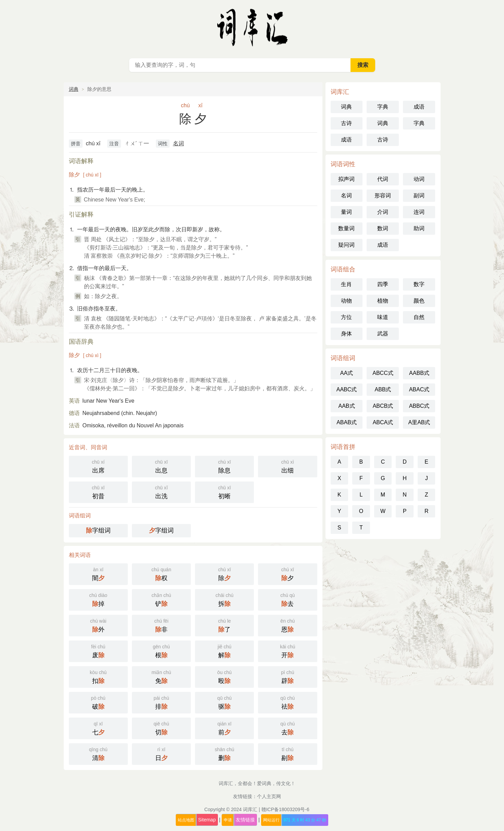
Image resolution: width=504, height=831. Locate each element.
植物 (383, 301)
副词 (419, 195)
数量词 (346, 228)
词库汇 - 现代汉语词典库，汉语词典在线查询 (252, 27)
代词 (383, 179)
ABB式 (383, 389)
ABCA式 (383, 422)
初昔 (98, 492)
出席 (98, 466)
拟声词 (346, 179)
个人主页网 (269, 796)
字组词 (98, 530)
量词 (346, 212)
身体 (346, 334)
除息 (224, 466)
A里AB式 (419, 422)
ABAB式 (347, 422)
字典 (383, 107)
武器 (383, 334)
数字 (419, 284)
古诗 (346, 123)
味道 (383, 317)
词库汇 (250, 809)
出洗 (161, 492)
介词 (383, 212)
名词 (179, 143)
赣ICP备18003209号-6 (285, 809)
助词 (419, 228)
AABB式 (419, 373)
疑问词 (346, 245)
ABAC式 (419, 389)
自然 (419, 317)
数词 (383, 228)
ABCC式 (383, 373)
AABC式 (347, 389)
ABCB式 (383, 406)
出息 (161, 466)
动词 (419, 179)
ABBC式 (419, 406)
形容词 (383, 195)
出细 (287, 466)
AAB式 (346, 406)
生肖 (346, 284)
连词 (419, 212)
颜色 (419, 301)
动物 (346, 301)
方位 (346, 317)
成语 (419, 107)
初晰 (224, 492)
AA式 (347, 373)
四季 (383, 284)
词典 (74, 89)
